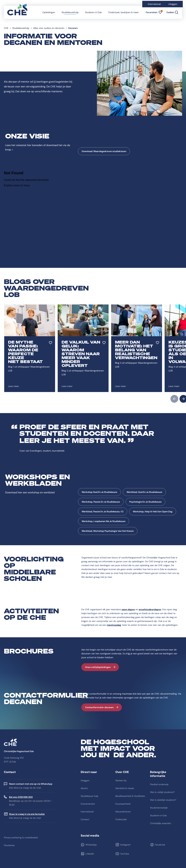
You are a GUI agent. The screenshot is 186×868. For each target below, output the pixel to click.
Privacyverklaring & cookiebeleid (21, 838)
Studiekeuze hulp (90, 796)
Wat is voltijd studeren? (162, 792)
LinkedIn (90, 854)
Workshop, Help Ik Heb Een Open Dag (153, 511)
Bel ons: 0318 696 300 (21, 797)
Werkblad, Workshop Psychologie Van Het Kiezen (108, 531)
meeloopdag (114, 625)
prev (174, 399)
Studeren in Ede (93, 12)
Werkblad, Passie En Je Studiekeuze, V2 (103, 511)
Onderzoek (121, 819)
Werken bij (121, 780)
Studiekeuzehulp (70, 12)
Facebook (160, 845)
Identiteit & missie (125, 788)
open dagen (128, 609)
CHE (6, 28)
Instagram (125, 845)
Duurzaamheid (123, 804)
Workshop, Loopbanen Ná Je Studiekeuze (104, 521)
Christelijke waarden (161, 823)
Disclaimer (9, 845)
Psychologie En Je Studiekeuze (145, 502)
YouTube (125, 854)
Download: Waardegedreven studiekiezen (104, 151)
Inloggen (173, 4)
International (154, 4)
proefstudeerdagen (150, 609)
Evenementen (88, 804)
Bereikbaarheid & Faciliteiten (130, 796)
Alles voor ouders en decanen (49, 28)
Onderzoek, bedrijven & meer (123, 12)
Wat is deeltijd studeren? (163, 800)
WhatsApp (91, 845)
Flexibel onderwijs (159, 784)
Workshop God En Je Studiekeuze (99, 492)
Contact (85, 819)
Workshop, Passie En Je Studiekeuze (101, 502)
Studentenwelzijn (159, 808)
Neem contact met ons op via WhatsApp (31, 784)
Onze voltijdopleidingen (98, 667)
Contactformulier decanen (99, 707)
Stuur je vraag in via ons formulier (27, 814)
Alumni (84, 788)
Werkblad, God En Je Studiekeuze (144, 492)
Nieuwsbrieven (123, 812)
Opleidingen (49, 12)
